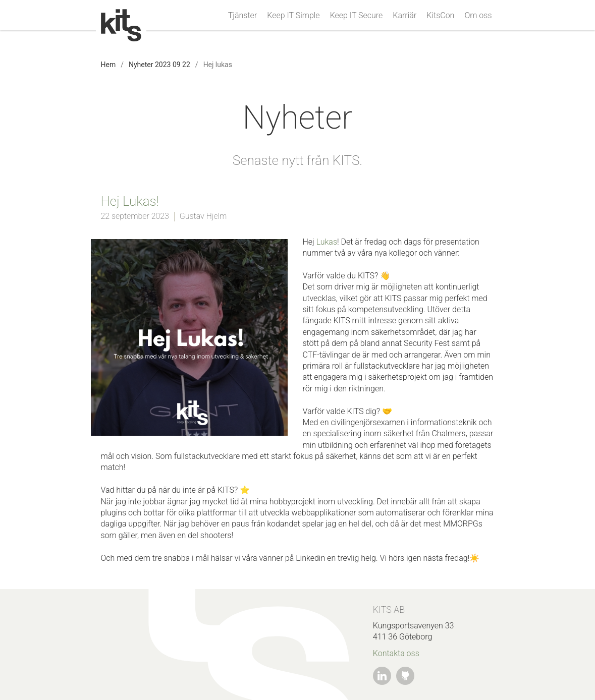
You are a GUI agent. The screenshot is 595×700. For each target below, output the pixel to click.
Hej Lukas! (130, 201)
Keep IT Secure (357, 16)
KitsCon (440, 16)
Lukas (327, 242)
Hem (109, 65)
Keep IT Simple (293, 16)
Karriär (404, 16)
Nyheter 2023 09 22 (159, 65)
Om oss (478, 16)
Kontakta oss (396, 653)
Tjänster (242, 16)
